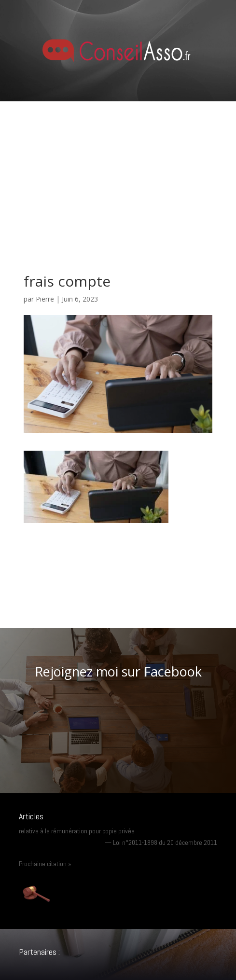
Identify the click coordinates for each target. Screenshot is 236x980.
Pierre (45, 299)
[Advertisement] (118, 174)
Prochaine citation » (45, 864)
